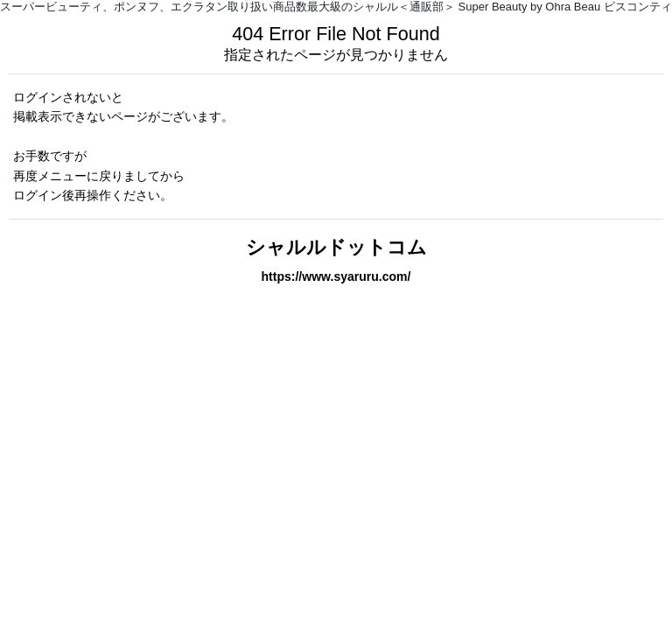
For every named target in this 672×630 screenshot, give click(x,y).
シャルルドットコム (336, 247)
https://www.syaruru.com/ (336, 276)
